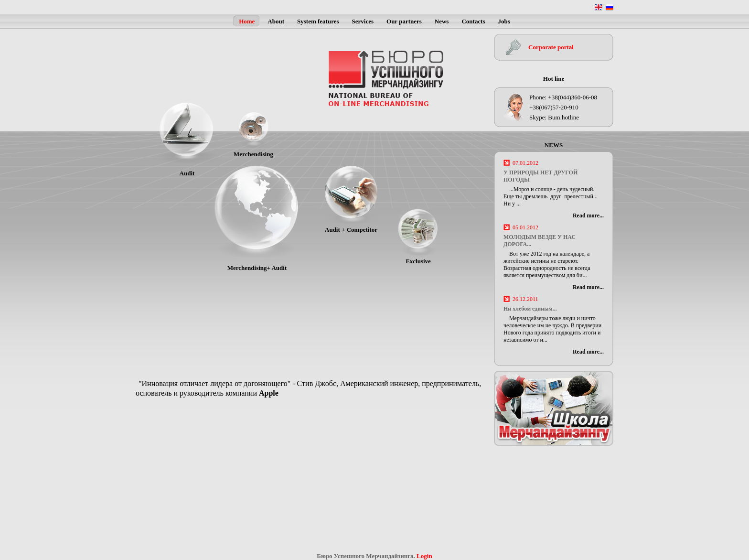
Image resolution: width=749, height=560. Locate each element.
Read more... (588, 215)
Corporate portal (551, 47)
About (276, 21)
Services (363, 21)
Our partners (404, 21)
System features (318, 21)
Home (247, 21)
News (442, 21)
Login (424, 556)
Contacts (473, 21)
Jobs (504, 21)
